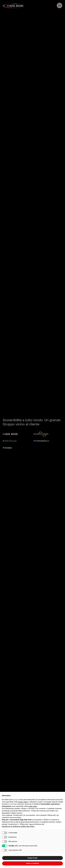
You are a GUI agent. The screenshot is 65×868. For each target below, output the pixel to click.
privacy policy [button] (23, 802)
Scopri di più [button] (32, 858)
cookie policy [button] (32, 806)
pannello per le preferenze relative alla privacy (18, 826)
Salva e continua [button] (32, 863)
